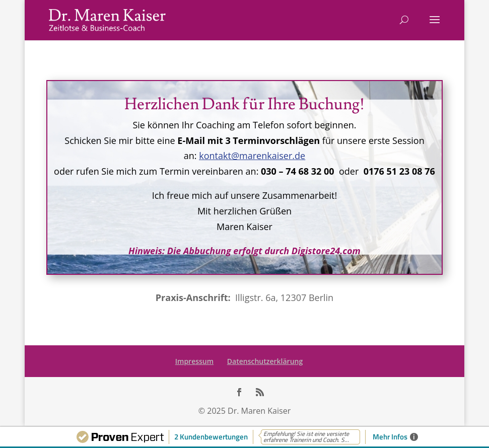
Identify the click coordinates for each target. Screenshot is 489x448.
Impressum (194, 361)
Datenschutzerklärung (265, 361)
